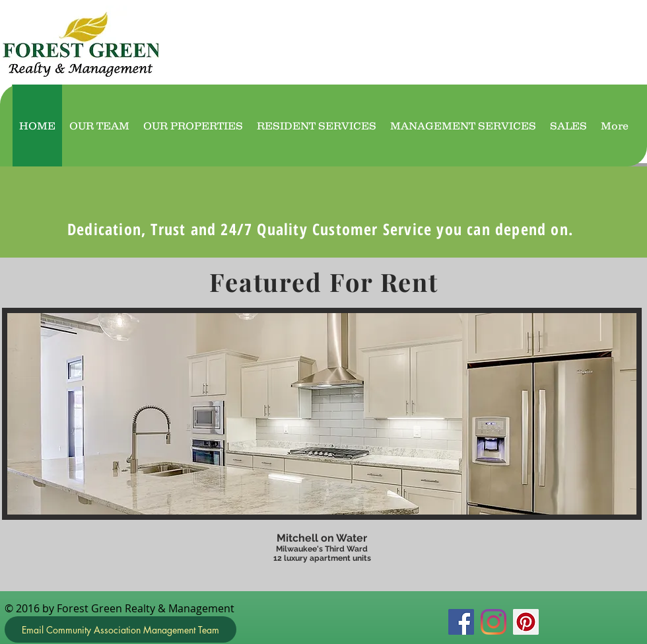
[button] (322, 441)
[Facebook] (461, 622)
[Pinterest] (526, 622)
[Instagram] (494, 622)
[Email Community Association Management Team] (120, 629)
